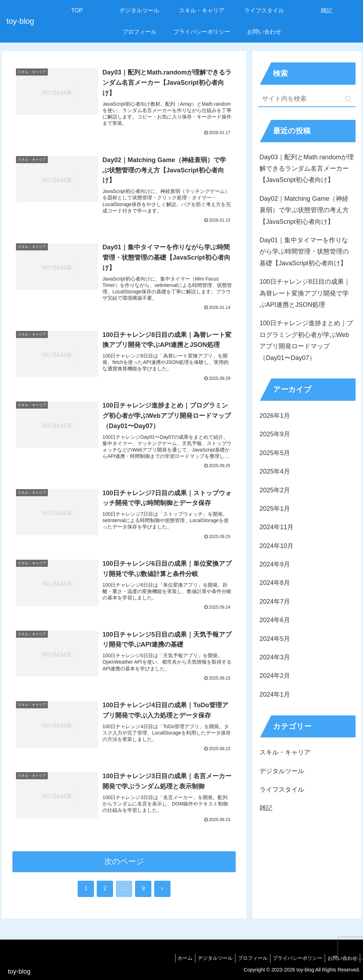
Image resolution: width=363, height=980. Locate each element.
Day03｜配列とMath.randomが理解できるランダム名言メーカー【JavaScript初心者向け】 (307, 169)
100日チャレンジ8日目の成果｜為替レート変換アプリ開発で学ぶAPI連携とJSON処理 (305, 293)
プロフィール (247, 958)
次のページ (124, 875)
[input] (307, 99)
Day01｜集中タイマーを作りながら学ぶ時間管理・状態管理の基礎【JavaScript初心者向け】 (304, 252)
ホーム (175, 958)
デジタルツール (207, 958)
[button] (348, 99)
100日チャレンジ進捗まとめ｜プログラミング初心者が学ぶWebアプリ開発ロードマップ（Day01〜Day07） (306, 340)
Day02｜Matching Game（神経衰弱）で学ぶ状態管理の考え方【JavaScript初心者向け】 (304, 210)
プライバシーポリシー (294, 958)
